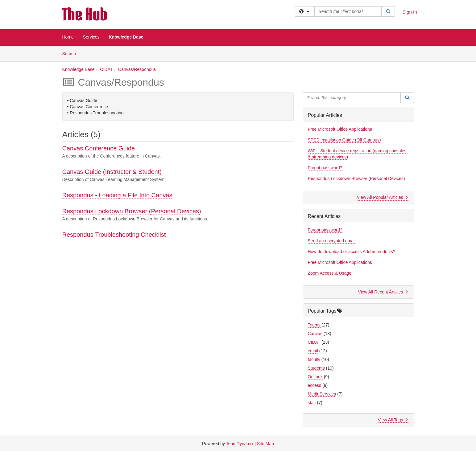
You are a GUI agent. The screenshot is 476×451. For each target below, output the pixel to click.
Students (316, 368)
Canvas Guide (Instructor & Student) (112, 172)
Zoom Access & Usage (330, 273)
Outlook (315, 377)
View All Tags (393, 420)
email (313, 351)
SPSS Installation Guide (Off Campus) (344, 140)
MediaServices (322, 394)
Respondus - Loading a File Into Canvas (117, 195)
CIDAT (106, 69)
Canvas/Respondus (137, 69)
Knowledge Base (126, 37)
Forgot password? (325, 168)
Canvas (315, 334)
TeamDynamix (240, 444)
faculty (314, 359)
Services (91, 37)
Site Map (265, 444)
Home (68, 37)
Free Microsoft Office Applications (340, 129)
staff (312, 403)
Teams (314, 325)
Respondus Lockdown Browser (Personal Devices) (132, 211)
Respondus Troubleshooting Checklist (114, 235)
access (315, 385)
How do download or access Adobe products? (352, 252)
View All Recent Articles (383, 292)
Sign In (410, 12)
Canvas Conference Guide (99, 148)
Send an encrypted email (332, 241)
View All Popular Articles (382, 197)
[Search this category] (352, 98)
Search (71, 53)
